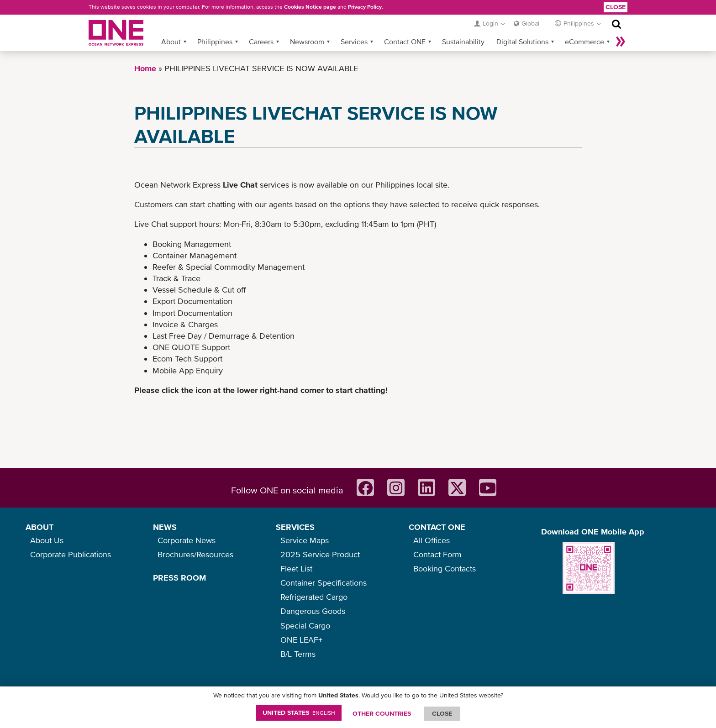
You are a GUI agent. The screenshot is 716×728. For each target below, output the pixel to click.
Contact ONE (405, 42)
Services (354, 42)
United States (299, 712)
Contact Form (437, 554)
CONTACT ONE (437, 527)
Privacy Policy (365, 7)
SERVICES (295, 527)
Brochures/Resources (195, 554)
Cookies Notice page (310, 7)
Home (145, 68)
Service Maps (305, 540)
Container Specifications (324, 583)
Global (530, 23)
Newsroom (307, 42)
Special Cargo (305, 626)
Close (616, 7)
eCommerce (584, 42)
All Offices (432, 540)
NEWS (165, 527)
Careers (261, 42)
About (171, 42)
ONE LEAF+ (301, 640)
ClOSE (442, 713)
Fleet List (296, 568)
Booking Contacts (445, 568)
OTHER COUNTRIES (382, 713)
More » (621, 42)
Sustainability (463, 42)
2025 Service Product (320, 554)
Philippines (215, 42)
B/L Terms (298, 654)
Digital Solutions (522, 42)
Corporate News (187, 540)
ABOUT (39, 527)
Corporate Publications (71, 554)
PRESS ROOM (179, 578)
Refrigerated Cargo (314, 597)
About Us (47, 540)
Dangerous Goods (313, 611)
